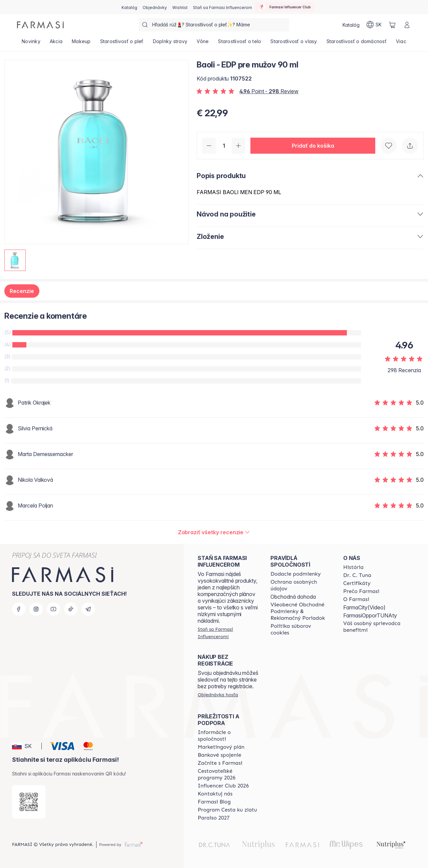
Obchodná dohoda (293, 597)
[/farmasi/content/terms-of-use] (301, 611)
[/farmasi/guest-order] (218, 695)
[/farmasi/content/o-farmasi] (356, 599)
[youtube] (53, 609)
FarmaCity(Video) (364, 607)
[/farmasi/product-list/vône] (203, 43)
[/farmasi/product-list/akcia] (56, 43)
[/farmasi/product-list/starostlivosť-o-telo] (240, 43)
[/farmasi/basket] (392, 25)
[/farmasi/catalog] (129, 7)
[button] (313, 146)
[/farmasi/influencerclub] (285, 7)
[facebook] (19, 609)
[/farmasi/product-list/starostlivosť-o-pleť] (122, 43)
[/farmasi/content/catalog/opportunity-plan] (221, 747)
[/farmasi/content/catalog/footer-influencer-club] (223, 786)
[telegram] (88, 609)
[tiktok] (71, 609)
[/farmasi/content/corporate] (228, 736)
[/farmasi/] (40, 25)
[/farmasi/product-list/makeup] (81, 43)
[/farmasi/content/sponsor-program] (227, 810)
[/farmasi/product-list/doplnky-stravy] (170, 43)
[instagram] (36, 609)
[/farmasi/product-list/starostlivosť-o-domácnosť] (357, 43)
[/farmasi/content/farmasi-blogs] (214, 802)
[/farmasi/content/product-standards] (357, 583)
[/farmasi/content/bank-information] (219, 755)
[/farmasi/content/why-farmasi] (361, 591)
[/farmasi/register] (155, 7)
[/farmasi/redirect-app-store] (29, 802)
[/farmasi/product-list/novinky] (31, 43)
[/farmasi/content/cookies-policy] (301, 629)
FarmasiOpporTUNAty (370, 615)
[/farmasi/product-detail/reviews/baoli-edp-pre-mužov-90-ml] (214, 532)
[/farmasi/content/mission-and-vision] (357, 575)
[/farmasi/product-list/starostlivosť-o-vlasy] (294, 43)
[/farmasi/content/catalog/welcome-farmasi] (374, 627)
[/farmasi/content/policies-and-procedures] (301, 585)
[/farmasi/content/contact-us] (215, 794)
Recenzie (22, 291)
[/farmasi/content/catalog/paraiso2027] (214, 818)
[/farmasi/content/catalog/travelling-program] (228, 774)
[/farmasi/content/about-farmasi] (353, 567)
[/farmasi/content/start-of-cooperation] (220, 763)
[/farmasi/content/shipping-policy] (296, 574)
